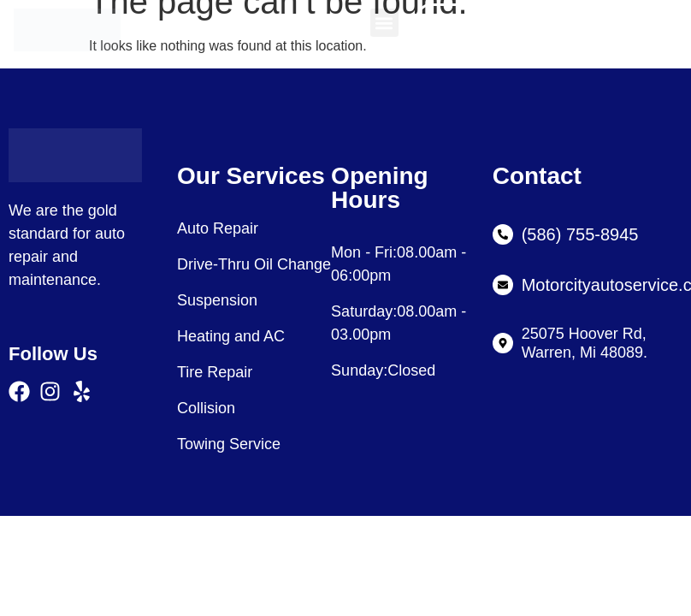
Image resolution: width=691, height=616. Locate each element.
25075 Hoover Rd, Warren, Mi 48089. (585, 343)
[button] (384, 23)
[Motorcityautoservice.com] (503, 285)
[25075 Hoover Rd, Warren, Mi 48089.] (503, 343)
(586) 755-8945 (580, 234)
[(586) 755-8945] (503, 234)
